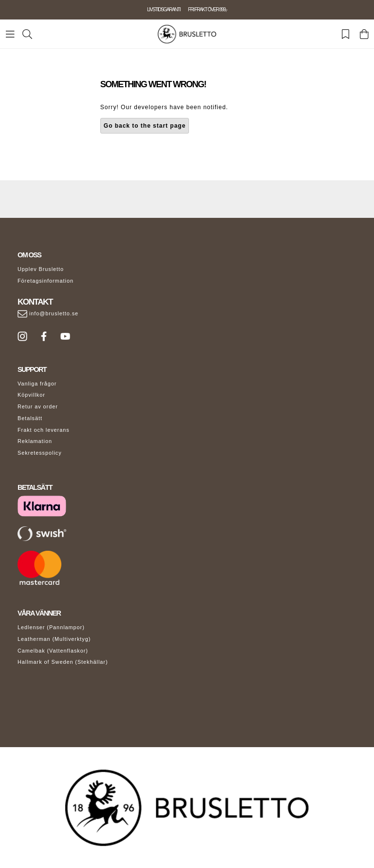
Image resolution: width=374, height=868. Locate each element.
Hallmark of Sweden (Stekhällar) (63, 662)
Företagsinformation (46, 281)
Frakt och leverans (44, 430)
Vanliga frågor (37, 384)
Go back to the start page (145, 126)
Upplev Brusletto (41, 269)
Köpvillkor (31, 395)
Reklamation (35, 441)
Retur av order (38, 406)
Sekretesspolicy (40, 453)
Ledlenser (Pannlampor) (51, 627)
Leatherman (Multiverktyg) (54, 639)
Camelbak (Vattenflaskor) (53, 651)
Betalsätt (30, 418)
